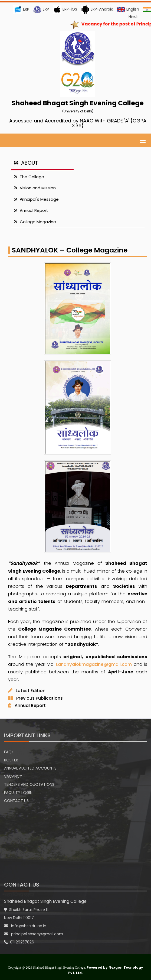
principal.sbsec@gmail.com (34, 934)
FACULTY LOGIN (18, 793)
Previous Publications (40, 698)
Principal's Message (36, 199)
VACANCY (13, 776)
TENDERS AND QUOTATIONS (29, 784)
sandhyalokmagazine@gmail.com (94, 664)
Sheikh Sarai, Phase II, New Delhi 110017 (26, 914)
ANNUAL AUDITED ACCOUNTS (30, 768)
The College (29, 177)
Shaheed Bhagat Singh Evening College (45, 901)
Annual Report (31, 210)
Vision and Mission (35, 188)
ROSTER (11, 760)
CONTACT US (16, 801)
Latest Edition (31, 691)
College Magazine (35, 222)
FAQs (9, 752)
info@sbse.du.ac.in (25, 926)
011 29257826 (19, 942)
